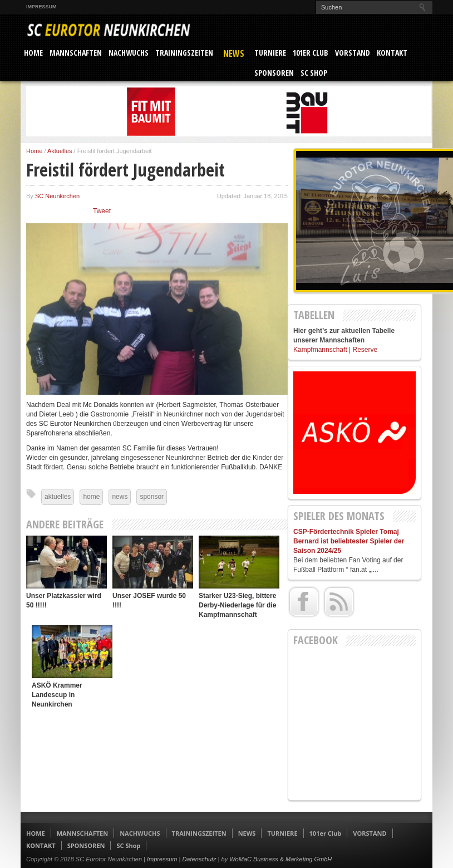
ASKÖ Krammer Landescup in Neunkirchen (57, 695)
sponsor (152, 497)
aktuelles (58, 497)
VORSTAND (353, 53)
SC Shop (314, 73)
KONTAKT (392, 53)
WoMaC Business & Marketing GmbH (280, 859)
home (91, 497)
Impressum (41, 7)
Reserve (365, 350)
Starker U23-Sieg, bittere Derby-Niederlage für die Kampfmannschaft (237, 605)
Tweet (102, 211)
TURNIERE (270, 53)
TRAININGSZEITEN (184, 53)
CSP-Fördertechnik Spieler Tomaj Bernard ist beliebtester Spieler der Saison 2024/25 (349, 541)
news (120, 497)
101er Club (311, 53)
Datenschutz (199, 859)
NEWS (234, 53)
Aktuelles (60, 151)
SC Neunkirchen (57, 196)
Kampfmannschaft (320, 350)
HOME (33, 53)
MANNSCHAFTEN (76, 53)
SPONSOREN (274, 73)
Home (34, 151)
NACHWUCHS (129, 53)
